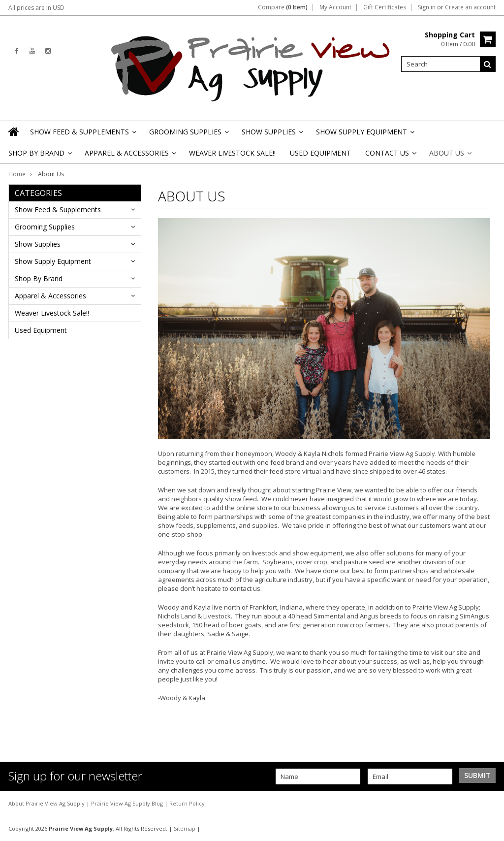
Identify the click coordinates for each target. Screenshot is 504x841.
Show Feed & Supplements (82, 135)
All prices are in (36, 8)
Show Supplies (272, 135)
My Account (335, 7)
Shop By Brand (39, 156)
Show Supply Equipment (364, 135)
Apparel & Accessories (130, 156)
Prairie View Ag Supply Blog (128, 803)
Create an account (470, 7)
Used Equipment (320, 153)
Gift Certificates (385, 7)
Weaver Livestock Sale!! (232, 153)
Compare (283, 7)
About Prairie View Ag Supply (47, 803)
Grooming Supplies (188, 135)
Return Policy (187, 803)
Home (17, 174)
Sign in (427, 7)
